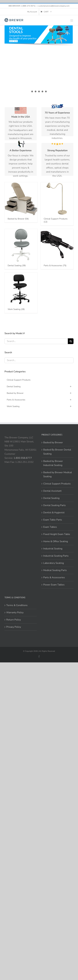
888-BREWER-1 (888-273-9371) (22, 6)
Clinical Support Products (57, 435)
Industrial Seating (53, 500)
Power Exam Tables (54, 536)
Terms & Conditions (17, 557)
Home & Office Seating (56, 493)
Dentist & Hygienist (54, 464)
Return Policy (14, 572)
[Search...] (36, 293)
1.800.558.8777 (23, 410)
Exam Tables (50, 479)
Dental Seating (51, 450)
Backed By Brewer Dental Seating (57, 404)
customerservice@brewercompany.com (54, 6)
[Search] (71, 293)
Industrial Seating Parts (56, 508)
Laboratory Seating (54, 515)
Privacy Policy (14, 579)
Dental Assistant (52, 443)
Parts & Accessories (54, 529)
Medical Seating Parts (55, 522)
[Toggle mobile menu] (72, 21)
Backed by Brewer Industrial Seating (53, 415)
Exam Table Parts (53, 472)
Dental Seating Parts (54, 457)
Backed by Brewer (53, 394)
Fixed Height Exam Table (57, 486)
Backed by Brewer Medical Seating (58, 426)
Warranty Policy (15, 564)
